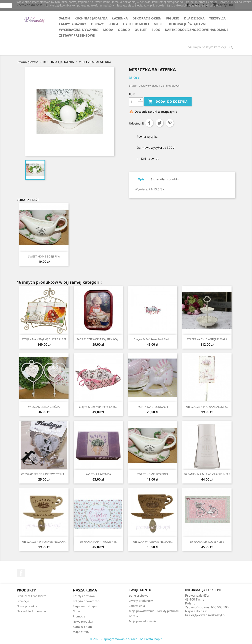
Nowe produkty (27, 606)
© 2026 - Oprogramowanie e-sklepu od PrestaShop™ (126, 639)
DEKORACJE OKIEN (147, 18)
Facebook (21, 573)
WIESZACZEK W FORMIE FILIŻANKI (44, 542)
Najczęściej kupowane (31, 611)
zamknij (6, 6)
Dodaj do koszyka (168, 102)
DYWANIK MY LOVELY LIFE (207, 542)
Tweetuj (159, 123)
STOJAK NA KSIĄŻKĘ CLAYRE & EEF (44, 339)
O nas (77, 611)
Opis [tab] (141, 179)
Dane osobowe (139, 596)
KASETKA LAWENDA (98, 474)
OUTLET (141, 30)
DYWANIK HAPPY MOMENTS (98, 542)
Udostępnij (149, 123)
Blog (156, 30)
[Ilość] (134, 102)
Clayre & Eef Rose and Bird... (153, 339)
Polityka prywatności (86, 601)
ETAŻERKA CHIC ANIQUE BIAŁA (207, 339)
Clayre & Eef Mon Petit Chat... (98, 407)
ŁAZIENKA (120, 18)
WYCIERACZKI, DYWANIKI (79, 30)
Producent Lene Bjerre (31, 596)
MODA (108, 30)
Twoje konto (140, 590)
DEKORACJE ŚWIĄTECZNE (188, 24)
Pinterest (170, 123)
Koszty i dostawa (84, 596)
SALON (64, 18)
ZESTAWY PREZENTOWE (77, 35)
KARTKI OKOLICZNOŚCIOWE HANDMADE (197, 30)
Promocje (23, 601)
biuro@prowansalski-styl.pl (205, 615)
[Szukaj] (211, 47)
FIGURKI (173, 18)
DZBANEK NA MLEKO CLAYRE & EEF (207, 474)
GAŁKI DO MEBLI (136, 24)
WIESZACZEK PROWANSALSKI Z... (207, 407)
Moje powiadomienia (143, 621)
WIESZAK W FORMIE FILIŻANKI (153, 542)
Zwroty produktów (141, 601)
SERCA (113, 24)
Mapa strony (81, 632)
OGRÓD (124, 30)
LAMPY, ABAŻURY (73, 24)
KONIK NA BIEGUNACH (153, 407)
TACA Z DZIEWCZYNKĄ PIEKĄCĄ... (98, 339)
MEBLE (159, 24)
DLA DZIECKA (194, 18)
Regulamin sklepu (85, 606)
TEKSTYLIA (217, 18)
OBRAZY (97, 24)
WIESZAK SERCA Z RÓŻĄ (44, 407)
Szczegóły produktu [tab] (165, 179)
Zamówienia (137, 606)
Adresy (133, 616)
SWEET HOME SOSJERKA (44, 256)
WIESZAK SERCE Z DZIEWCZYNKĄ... (44, 474)
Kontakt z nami (83, 627)
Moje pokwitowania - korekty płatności (154, 611)
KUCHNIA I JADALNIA (91, 18)
